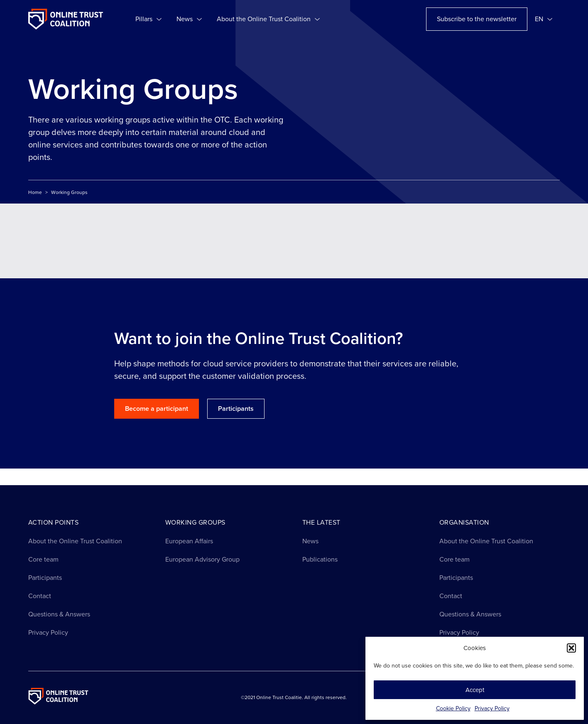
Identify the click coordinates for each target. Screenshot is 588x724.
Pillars (148, 19)
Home (35, 192)
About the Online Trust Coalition (268, 19)
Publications (320, 559)
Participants (45, 578)
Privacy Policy (492, 708)
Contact (40, 596)
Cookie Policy (453, 708)
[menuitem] (544, 19)
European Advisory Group (202, 559)
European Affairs (189, 541)
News (189, 19)
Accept (475, 690)
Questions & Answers (59, 614)
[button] (571, 648)
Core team (43, 559)
